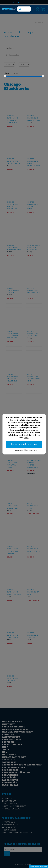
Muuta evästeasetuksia (38, 866)
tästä (26, 438)
